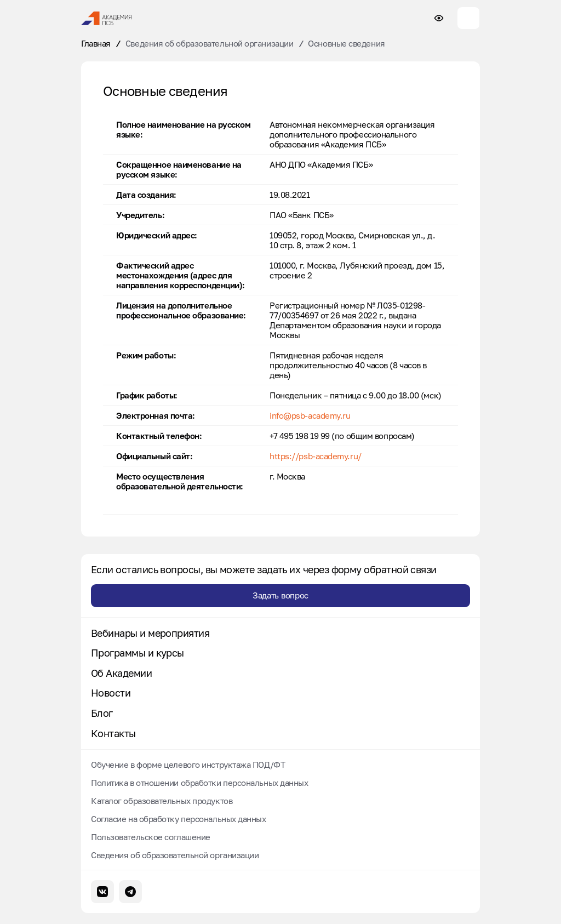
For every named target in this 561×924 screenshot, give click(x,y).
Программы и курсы (138, 653)
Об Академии (121, 673)
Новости (111, 693)
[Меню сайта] (468, 18)
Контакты (113, 734)
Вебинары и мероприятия (150, 633)
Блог (102, 713)
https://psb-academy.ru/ (316, 456)
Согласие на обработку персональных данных (179, 819)
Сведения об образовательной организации (209, 43)
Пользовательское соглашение (151, 837)
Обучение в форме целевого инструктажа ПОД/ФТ (188, 765)
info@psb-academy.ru (310, 415)
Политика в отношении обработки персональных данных (200, 783)
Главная (96, 43)
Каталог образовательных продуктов (162, 801)
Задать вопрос (280, 595)
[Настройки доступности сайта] (439, 18)
